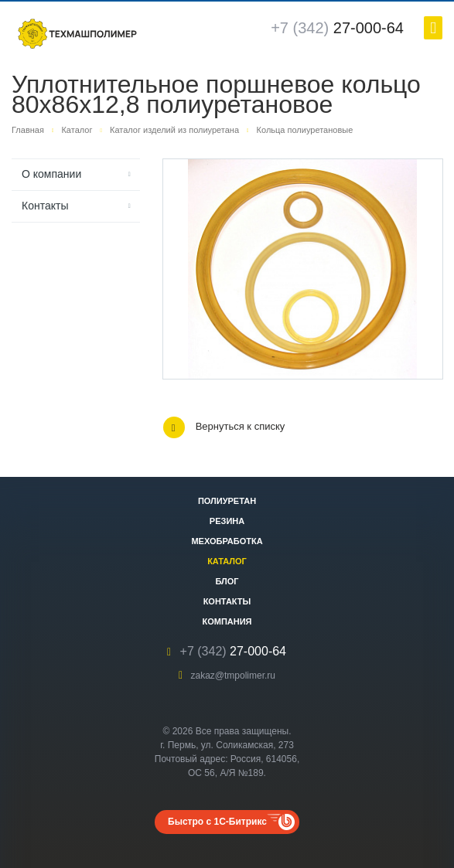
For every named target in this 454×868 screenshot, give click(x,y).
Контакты (45, 206)
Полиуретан (227, 501)
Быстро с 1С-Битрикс (217, 822)
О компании (51, 174)
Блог (227, 581)
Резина (227, 521)
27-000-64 (337, 28)
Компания (227, 621)
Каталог (227, 561)
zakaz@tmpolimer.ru (233, 676)
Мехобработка (227, 541)
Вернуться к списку (224, 427)
